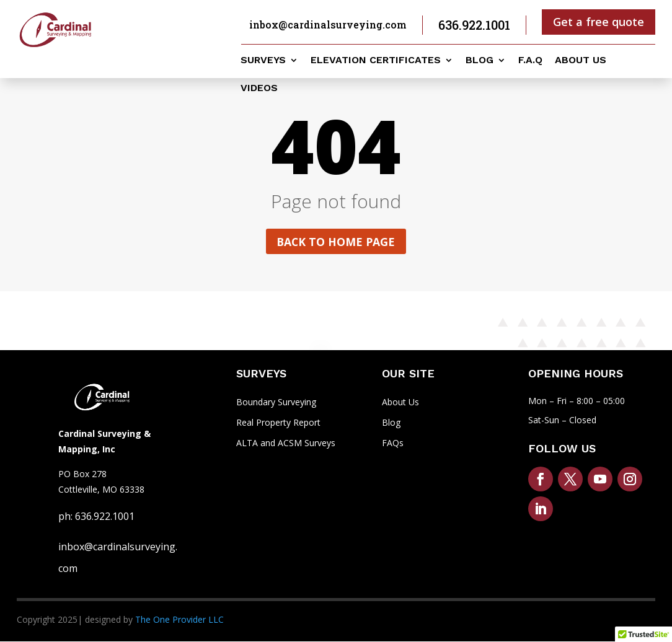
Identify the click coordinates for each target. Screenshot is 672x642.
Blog (480, 61)
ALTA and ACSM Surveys (286, 443)
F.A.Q (530, 61)
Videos (259, 89)
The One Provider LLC (179, 620)
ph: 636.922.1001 (96, 517)
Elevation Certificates (376, 61)
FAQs (393, 443)
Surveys (263, 61)
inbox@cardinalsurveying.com (328, 24)
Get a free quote (599, 22)
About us (581, 61)
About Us (400, 402)
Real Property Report (278, 422)
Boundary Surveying (276, 402)
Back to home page (336, 242)
